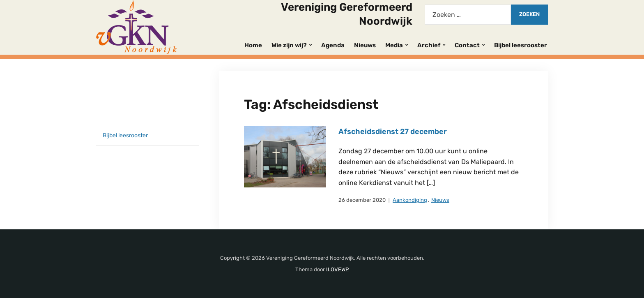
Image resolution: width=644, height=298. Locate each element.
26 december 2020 (362, 200)
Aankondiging (410, 200)
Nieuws (365, 45)
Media (394, 45)
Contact (467, 45)
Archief (429, 45)
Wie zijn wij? (289, 45)
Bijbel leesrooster (521, 45)
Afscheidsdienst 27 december (393, 132)
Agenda (333, 45)
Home (253, 45)
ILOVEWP (337, 269)
